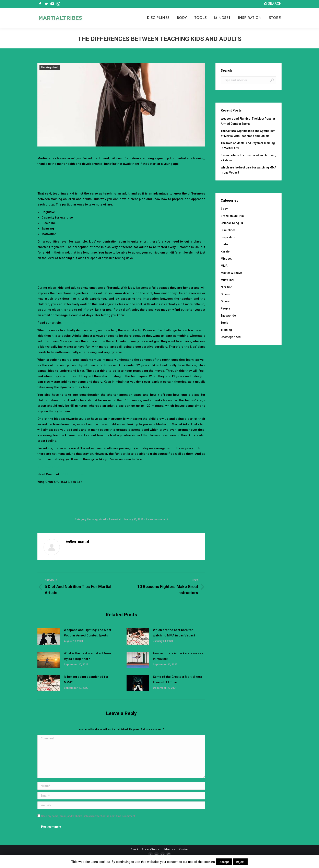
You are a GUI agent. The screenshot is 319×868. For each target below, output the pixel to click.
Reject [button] (240, 862)
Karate (225, 251)
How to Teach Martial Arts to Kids (86, 323)
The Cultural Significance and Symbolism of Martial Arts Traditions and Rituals (248, 133)
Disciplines (228, 230)
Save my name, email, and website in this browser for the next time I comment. (88, 816)
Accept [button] (224, 862)
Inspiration (228, 237)
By (115, 519)
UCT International (73, 474)
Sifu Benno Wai (49, 467)
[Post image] (49, 636)
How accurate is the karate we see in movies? (178, 656)
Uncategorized (50, 67)
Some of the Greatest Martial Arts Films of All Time (177, 679)
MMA (224, 266)
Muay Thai (227, 280)
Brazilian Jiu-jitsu (233, 216)
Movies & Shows (232, 273)
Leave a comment (157, 519)
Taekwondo (228, 316)
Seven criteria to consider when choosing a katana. (249, 158)
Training (226, 330)
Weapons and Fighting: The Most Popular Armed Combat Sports (87, 633)
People (225, 308)
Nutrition (227, 287)
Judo (224, 244)
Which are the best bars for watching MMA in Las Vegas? (174, 633)
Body (224, 209)
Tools (225, 323)
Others (225, 294)
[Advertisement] (121, 178)
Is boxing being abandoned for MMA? (86, 679)
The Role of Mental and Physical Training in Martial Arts (248, 146)
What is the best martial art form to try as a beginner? (89, 656)
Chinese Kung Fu (232, 223)
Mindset (226, 259)
